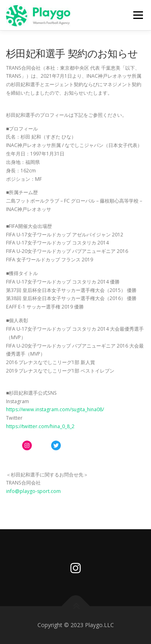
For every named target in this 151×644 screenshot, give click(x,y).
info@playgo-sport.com (33, 491)
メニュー (138, 15)
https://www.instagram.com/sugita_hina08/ (55, 409)
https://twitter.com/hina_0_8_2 (40, 426)
